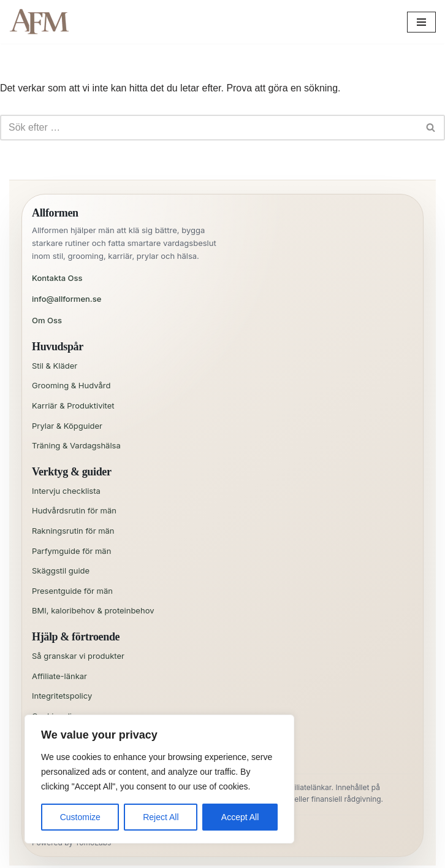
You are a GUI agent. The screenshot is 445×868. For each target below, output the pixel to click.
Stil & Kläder (55, 366)
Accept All (240, 817)
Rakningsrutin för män (73, 531)
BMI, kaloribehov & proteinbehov (93, 611)
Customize (80, 817)
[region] (159, 779)
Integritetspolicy (62, 696)
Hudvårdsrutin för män (74, 511)
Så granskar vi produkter (78, 656)
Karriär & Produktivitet (73, 405)
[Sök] (209, 128)
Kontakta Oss (57, 278)
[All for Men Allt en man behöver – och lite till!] (43, 22)
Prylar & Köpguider (67, 426)
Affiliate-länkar (59, 676)
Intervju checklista (66, 491)
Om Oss (47, 320)
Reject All (161, 817)
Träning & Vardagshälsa (76, 445)
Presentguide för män (72, 591)
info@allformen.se (67, 299)
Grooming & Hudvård (71, 385)
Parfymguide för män (71, 551)
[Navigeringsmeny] (421, 22)
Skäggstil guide (61, 570)
